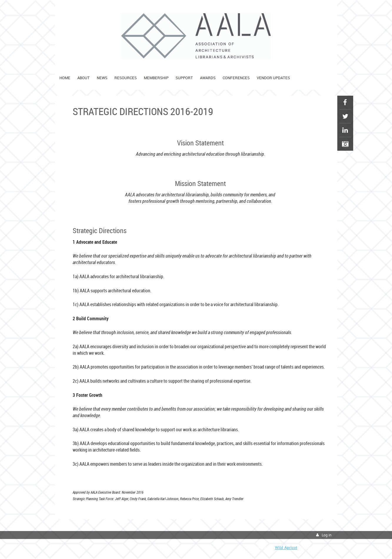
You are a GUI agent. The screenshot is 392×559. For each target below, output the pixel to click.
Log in (327, 535)
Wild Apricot (286, 548)
